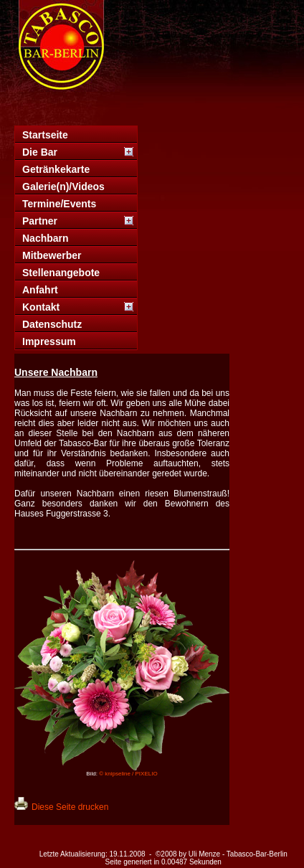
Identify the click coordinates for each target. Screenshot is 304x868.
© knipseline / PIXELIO (128, 774)
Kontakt (41, 307)
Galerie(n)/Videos (63, 187)
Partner (40, 221)
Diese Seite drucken (70, 807)
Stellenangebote (61, 273)
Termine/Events (59, 204)
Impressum (49, 341)
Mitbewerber (52, 255)
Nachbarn (46, 238)
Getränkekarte (56, 169)
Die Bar (40, 152)
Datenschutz (52, 324)
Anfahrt (40, 290)
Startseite (45, 135)
